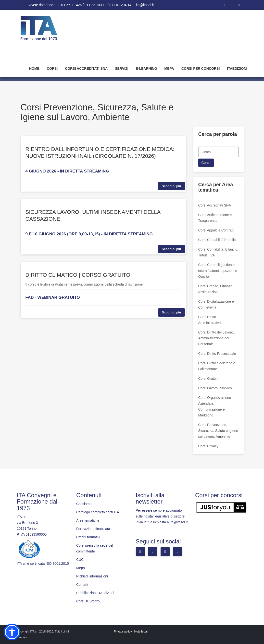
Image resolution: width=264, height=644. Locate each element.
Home (34, 69)
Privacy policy (123, 632)
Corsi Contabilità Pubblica (218, 240)
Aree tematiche (88, 520)
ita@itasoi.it (145, 5)
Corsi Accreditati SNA (86, 69)
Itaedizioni (237, 69)
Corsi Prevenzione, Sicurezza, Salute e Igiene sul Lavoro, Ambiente (218, 431)
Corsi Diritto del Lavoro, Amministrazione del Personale (216, 338)
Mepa (169, 69)
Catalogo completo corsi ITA (98, 512)
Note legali (141, 632)
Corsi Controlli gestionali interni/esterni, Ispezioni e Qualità (218, 271)
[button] (12, 632)
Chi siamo (84, 504)
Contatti (82, 585)
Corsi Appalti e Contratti (216, 230)
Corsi (52, 69)
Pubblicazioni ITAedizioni (95, 593)
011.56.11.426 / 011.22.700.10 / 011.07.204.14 (96, 5)
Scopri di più (171, 186)
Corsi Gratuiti (208, 379)
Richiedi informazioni (92, 576)
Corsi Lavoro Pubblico (215, 388)
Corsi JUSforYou (89, 601)
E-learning (146, 69)
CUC (80, 560)
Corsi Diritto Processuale (217, 354)
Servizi (122, 69)
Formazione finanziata (93, 529)
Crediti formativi (88, 537)
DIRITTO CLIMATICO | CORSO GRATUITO (78, 275)
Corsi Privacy (208, 446)
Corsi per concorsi (201, 69)
